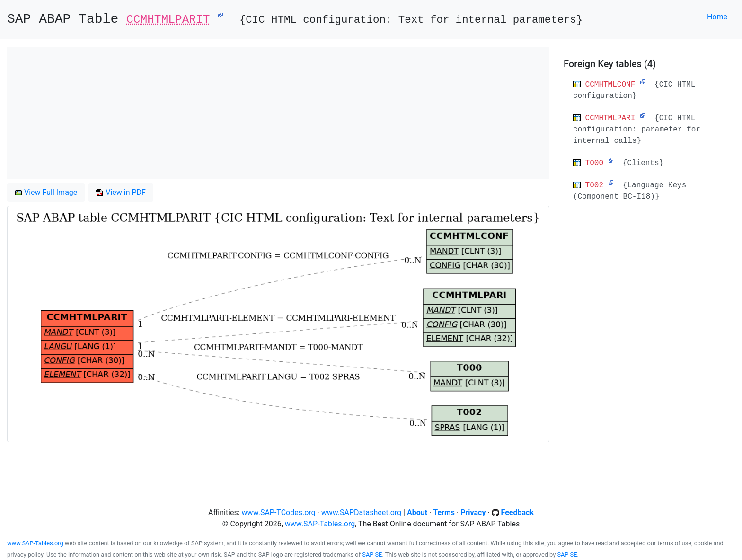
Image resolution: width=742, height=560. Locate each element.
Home (717, 17)
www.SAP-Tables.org (320, 524)
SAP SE (372, 555)
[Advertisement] (278, 113)
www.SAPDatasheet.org (361, 512)
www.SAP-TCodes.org (279, 512)
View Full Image (46, 192)
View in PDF (121, 192)
